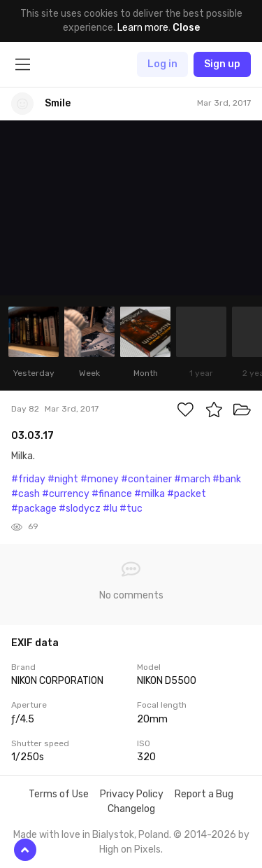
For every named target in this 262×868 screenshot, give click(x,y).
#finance (112, 494)
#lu (110, 509)
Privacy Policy (132, 794)
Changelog (131, 809)
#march (192, 479)
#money (100, 479)
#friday (28, 479)
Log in (162, 64)
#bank (227, 479)
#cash (26, 494)
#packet (187, 494)
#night (63, 479)
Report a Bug (204, 794)
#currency (66, 494)
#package (34, 509)
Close (186, 28)
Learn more (143, 28)
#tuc (131, 509)
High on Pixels (130, 849)
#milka (150, 494)
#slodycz (80, 509)
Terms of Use (59, 794)
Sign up (222, 64)
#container (146, 479)
